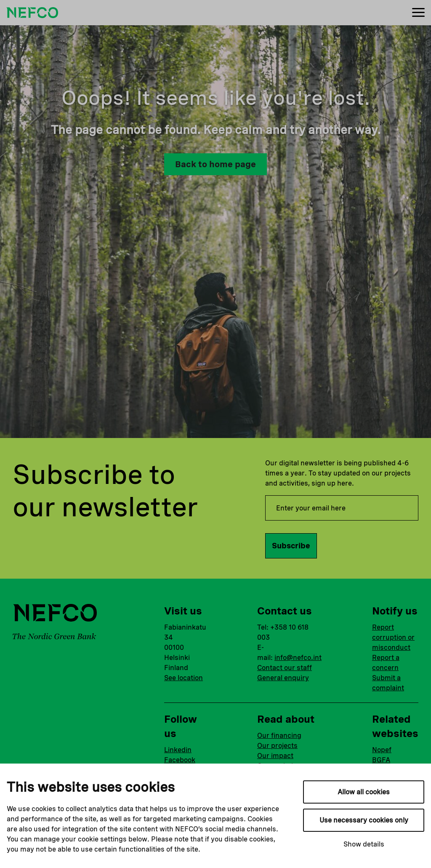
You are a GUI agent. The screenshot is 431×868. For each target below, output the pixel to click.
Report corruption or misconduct (393, 637)
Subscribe (291, 546)
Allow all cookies (364, 792)
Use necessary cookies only (364, 820)
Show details (364, 844)
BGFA (381, 760)
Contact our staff (285, 668)
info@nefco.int (298, 658)
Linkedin (178, 750)
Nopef (382, 750)
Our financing (279, 736)
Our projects (277, 746)
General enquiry (283, 678)
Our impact (275, 756)
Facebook (180, 760)
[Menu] (418, 13)
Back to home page (215, 164)
